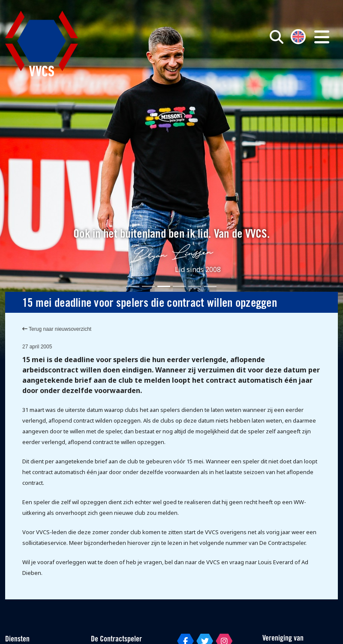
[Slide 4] (179, 286)
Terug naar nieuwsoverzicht (57, 329)
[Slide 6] (210, 286)
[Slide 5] (195, 286)
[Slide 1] (133, 286)
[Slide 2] (148, 286)
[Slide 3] (164, 286)
